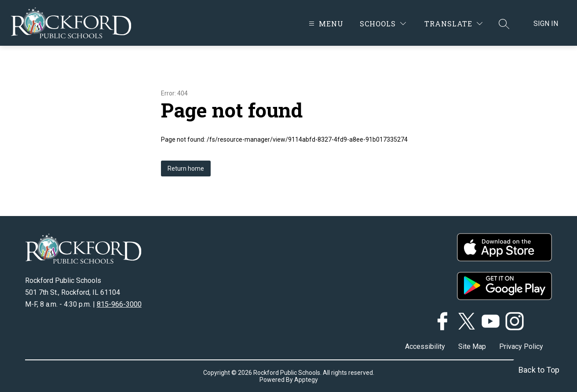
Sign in (546, 24)
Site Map (472, 346)
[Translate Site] (453, 24)
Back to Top (539, 370)
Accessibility (425, 346)
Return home (186, 169)
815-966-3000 (119, 304)
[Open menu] (325, 24)
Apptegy (306, 380)
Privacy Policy (521, 346)
